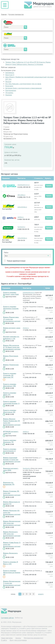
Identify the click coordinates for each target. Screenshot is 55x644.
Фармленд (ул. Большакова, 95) (9, 483)
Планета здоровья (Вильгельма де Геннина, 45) (12, 572)
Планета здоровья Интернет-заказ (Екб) (11, 293)
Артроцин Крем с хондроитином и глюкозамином (23, 88)
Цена (48, 288)
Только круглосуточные (16, 261)
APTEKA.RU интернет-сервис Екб (11, 432)
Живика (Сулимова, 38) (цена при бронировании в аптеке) (12, 493)
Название (6, 288)
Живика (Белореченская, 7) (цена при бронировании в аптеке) (12, 583)
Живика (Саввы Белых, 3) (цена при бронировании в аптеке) (12, 544)
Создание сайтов (7, 618)
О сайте (4, 640)
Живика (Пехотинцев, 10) (11, 357)
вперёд (41, 594)
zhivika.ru (26, 328)
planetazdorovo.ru (24, 185)
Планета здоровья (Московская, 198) (10, 385)
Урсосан (8, 81)
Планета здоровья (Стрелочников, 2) (10, 450)
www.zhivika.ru (22, 207)
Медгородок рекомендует (34, 638)
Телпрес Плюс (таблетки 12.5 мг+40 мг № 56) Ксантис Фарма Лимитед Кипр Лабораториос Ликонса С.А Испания (28, 63)
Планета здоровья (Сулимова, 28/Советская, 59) (10, 375)
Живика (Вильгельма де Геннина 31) (11, 503)
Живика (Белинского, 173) (10, 554)
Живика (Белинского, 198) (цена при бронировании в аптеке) (12, 534)
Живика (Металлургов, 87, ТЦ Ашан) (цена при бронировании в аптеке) (12, 347)
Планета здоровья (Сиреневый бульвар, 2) (11, 402)
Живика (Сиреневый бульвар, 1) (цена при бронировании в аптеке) (12, 460)
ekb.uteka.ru (21, 195)
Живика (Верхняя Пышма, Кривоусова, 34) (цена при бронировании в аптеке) (12, 422)
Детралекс (9, 93)
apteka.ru (21, 217)
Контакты (27, 288)
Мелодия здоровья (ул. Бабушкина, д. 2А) (11, 338)
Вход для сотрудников (18, 640)
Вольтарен (9, 86)
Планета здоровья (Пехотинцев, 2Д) (10, 411)
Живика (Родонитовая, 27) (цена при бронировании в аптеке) (12, 319)
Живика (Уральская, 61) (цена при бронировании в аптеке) (12, 512)
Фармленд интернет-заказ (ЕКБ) (11, 469)
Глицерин (9, 95)
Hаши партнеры (7, 638)
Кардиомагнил (11, 90)
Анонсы (18, 638)
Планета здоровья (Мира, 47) (10, 394)
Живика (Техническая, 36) (11, 366)
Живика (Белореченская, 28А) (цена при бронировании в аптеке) (12, 523)
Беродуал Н (10, 75)
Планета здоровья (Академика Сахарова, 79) (11, 309)
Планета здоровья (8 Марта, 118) (11, 563)
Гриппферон (10, 73)
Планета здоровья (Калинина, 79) (10, 441)
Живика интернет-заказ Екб (12, 329)
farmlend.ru (21, 227)
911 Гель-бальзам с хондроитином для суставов (23, 84)
